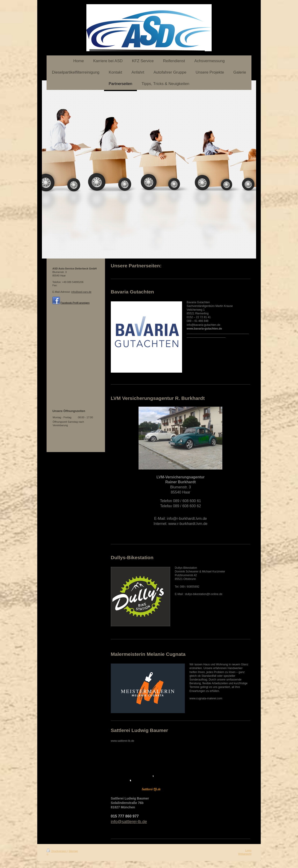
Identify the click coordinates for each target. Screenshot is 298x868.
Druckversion (57, 851)
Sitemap (73, 851)
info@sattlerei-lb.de (129, 822)
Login (248, 850)
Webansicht (245, 854)
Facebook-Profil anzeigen (75, 303)
